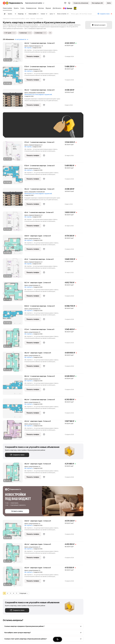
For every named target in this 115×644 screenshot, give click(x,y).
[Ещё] (50, 33)
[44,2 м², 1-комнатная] (14, 53)
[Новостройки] (8, 8)
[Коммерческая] (31, 8)
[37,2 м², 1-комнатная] (14, 152)
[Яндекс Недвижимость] (14, 3)
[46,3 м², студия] (14, 474)
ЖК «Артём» (28, 48)
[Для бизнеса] (57, 8)
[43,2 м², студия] (14, 431)
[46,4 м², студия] (14, 363)
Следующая (24, 593)
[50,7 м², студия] (14, 292)
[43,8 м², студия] (14, 531)
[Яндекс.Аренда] (68, 8)
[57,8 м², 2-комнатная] (14, 76)
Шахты (26, 46)
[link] (109, 3)
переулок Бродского (35, 46)
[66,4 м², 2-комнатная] (14, 409)
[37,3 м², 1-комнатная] (14, 339)
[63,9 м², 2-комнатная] (14, 316)
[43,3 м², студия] (14, 577)
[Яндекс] (4, 3)
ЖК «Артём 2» (29, 71)
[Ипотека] (41, 8)
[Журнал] (48, 8)
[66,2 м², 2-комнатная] (14, 386)
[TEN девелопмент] (75, 8)
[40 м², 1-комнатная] (14, 222)
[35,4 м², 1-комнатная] (14, 100)
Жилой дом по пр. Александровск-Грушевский (38, 94)
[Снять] (22, 8)
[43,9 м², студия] (14, 246)
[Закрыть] (111, 14)
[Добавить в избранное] (44, 56)
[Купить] (16, 8)
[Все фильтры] (5, 14)
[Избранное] (65, 3)
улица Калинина (34, 69)
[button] (69, 3)
